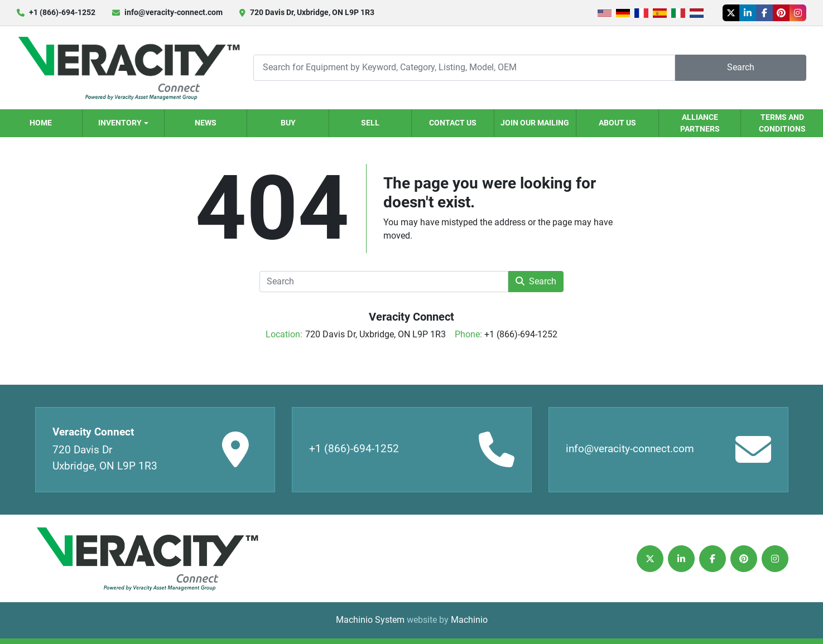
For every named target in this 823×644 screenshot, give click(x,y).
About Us (617, 123)
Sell (370, 123)
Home (41, 123)
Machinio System (370, 620)
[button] (124, 123)
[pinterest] (781, 13)
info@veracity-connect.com (174, 12)
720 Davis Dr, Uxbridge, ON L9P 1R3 (312, 12)
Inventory (120, 123)
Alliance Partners (700, 123)
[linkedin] (748, 13)
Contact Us (453, 123)
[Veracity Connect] (147, 558)
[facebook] (764, 13)
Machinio (469, 620)
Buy (288, 123)
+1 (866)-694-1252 (62, 12)
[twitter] (731, 13)
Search (741, 67)
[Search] (464, 68)
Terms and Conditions (782, 123)
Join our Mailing (535, 123)
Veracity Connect (411, 317)
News (206, 123)
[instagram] (798, 13)
